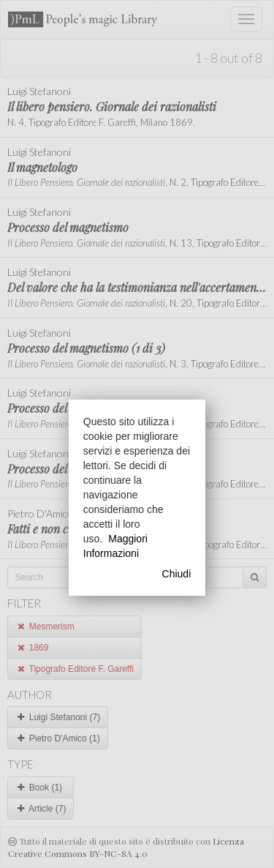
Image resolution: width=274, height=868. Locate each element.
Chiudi (177, 574)
